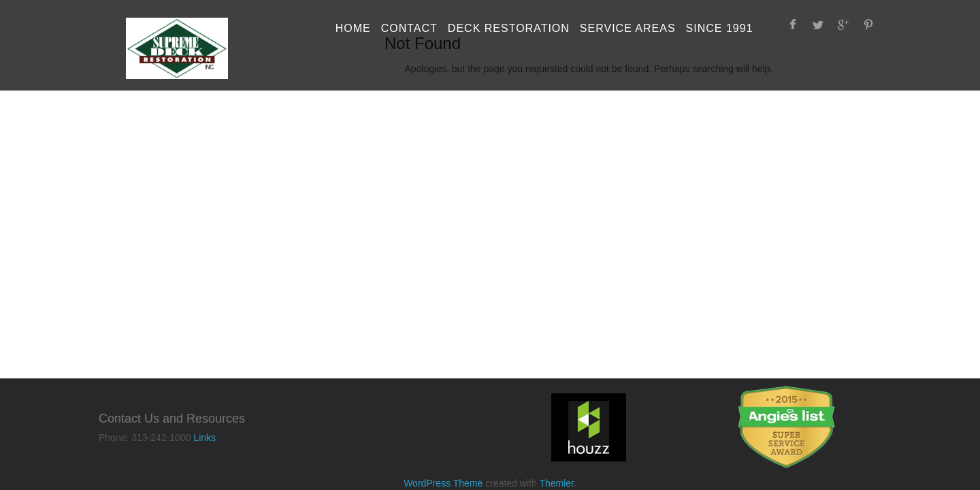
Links (205, 438)
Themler (556, 483)
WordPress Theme (443, 483)
